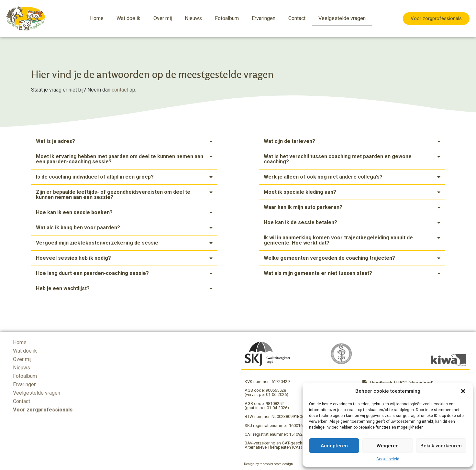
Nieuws (193, 18)
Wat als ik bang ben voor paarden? (78, 228)
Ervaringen (264, 18)
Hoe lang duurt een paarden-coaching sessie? (92, 273)
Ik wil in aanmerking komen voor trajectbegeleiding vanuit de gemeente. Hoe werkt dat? (338, 240)
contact (120, 90)
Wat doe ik (128, 18)
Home (97, 18)
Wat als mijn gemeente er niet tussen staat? (318, 273)
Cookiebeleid (388, 459)
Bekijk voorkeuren (441, 446)
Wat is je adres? (55, 141)
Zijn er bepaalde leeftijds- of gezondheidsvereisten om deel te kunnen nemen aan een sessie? (113, 195)
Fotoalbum (227, 18)
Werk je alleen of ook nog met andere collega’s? (323, 177)
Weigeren (388, 446)
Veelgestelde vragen (342, 18)
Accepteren (334, 446)
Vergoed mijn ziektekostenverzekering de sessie (97, 243)
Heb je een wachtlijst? (63, 288)
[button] (463, 391)
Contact (297, 18)
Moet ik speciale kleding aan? (300, 192)
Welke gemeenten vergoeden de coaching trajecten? (329, 258)
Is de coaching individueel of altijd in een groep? (95, 177)
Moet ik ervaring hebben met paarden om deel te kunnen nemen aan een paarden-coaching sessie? (120, 159)
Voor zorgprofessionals (43, 410)
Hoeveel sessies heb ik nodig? (73, 258)
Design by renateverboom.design (268, 464)
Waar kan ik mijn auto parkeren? (303, 207)
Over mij (163, 18)
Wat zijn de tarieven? (289, 141)
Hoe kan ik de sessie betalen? (300, 222)
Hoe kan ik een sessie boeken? (74, 212)
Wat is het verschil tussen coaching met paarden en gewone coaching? (338, 159)
